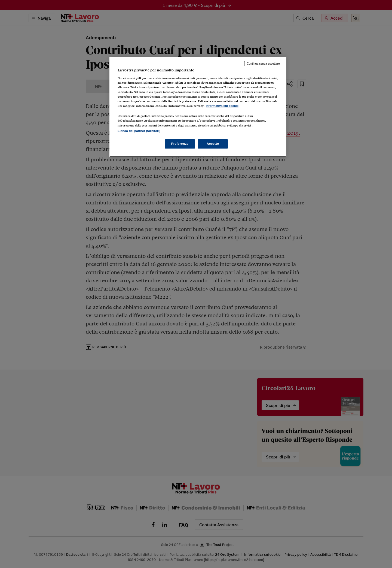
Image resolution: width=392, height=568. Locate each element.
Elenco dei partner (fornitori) (139, 131)
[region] (198, 107)
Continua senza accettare (263, 64)
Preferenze (180, 144)
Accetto (213, 144)
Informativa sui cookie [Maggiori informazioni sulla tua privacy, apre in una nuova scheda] (222, 106)
